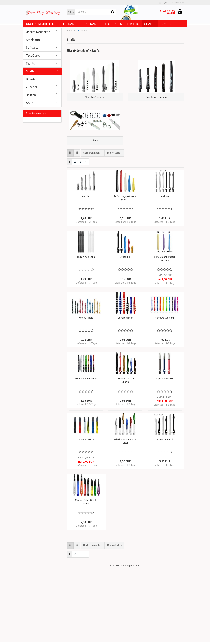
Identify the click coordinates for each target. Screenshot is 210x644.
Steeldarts (69, 24)
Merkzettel (178, 3)
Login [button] (163, 3)
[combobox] (92, 155)
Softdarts (91, 24)
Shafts (150, 24)
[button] (70, 155)
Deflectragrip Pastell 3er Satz (165, 261)
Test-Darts (113, 24)
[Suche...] (71, 12)
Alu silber (86, 198)
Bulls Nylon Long (86, 259)
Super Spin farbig (165, 381)
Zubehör (31, 87)
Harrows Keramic (165, 442)
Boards (167, 24)
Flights (133, 24)
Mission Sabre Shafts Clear (125, 443)
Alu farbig (125, 259)
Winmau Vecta (86, 442)
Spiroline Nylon (125, 320)
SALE (29, 103)
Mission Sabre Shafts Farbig (86, 504)
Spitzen (31, 95)
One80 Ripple (86, 320)
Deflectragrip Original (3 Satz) (125, 200)
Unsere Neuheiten (40, 24)
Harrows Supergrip (165, 320)
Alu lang (165, 198)
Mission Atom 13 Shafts (125, 382)
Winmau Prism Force (86, 381)
